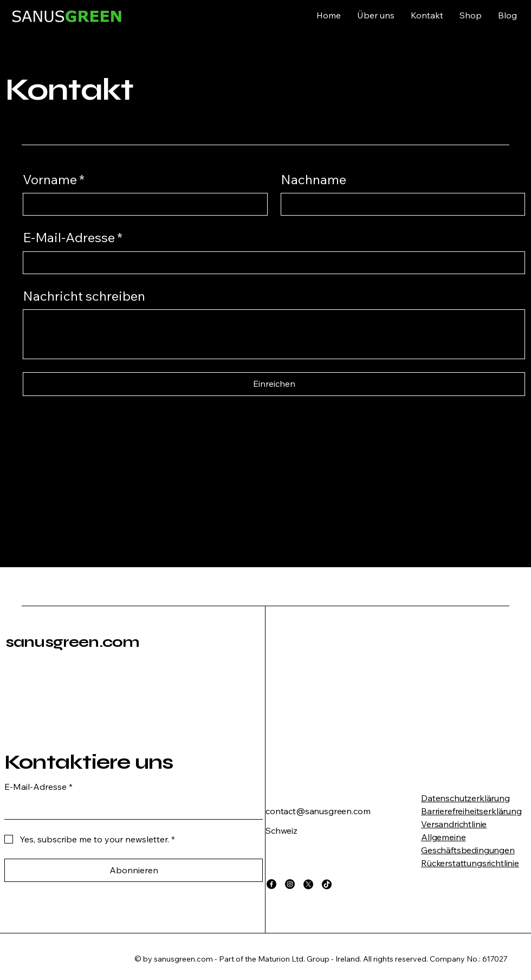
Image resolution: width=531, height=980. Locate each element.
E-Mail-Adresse (73, 238)
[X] (308, 884)
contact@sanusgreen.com (318, 811)
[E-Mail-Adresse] (271, 263)
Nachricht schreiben (84, 296)
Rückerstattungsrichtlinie (470, 863)
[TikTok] (327, 884)
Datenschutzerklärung (465, 798)
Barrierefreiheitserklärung (471, 811)
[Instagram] (290, 884)
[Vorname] (142, 204)
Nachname (313, 179)
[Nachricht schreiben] (274, 334)
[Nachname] (400, 204)
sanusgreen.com (72, 642)
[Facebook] (271, 884)
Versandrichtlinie (454, 824)
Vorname (54, 180)
